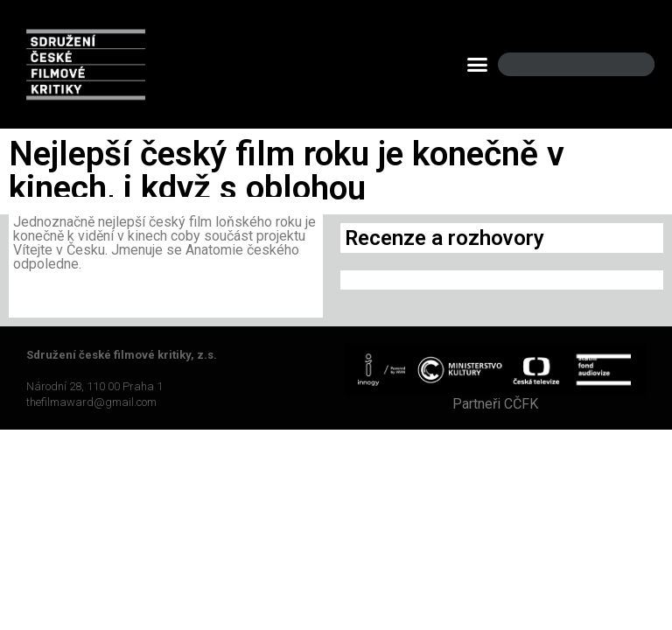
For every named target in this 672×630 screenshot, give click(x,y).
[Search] (626, 64)
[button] (478, 65)
